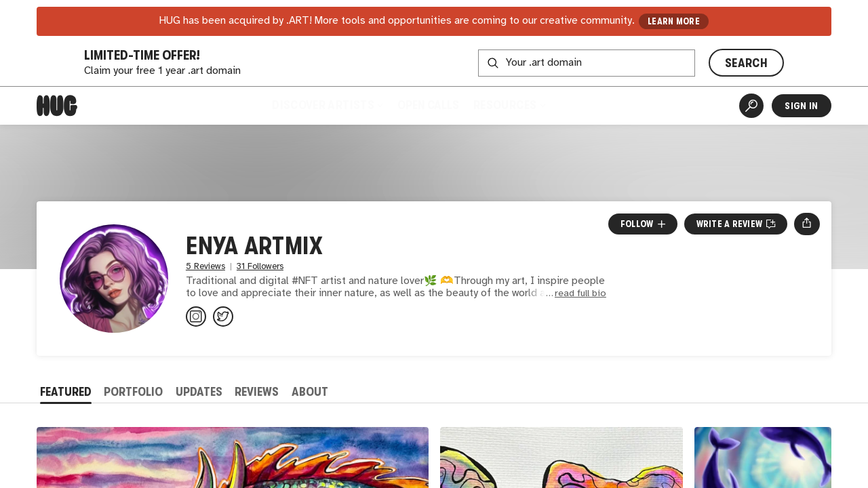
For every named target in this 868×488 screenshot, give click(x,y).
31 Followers (260, 267)
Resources (510, 105)
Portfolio (133, 392)
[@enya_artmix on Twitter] (223, 317)
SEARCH (746, 63)
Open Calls (428, 105)
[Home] (57, 106)
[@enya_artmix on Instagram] (196, 317)
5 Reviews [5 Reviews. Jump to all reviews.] (205, 267)
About (310, 392)
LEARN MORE (674, 21)
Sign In (801, 106)
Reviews (257, 392)
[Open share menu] (807, 224)
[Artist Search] (751, 106)
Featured (66, 392)
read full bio (580, 294)
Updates (199, 392)
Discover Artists (327, 105)
